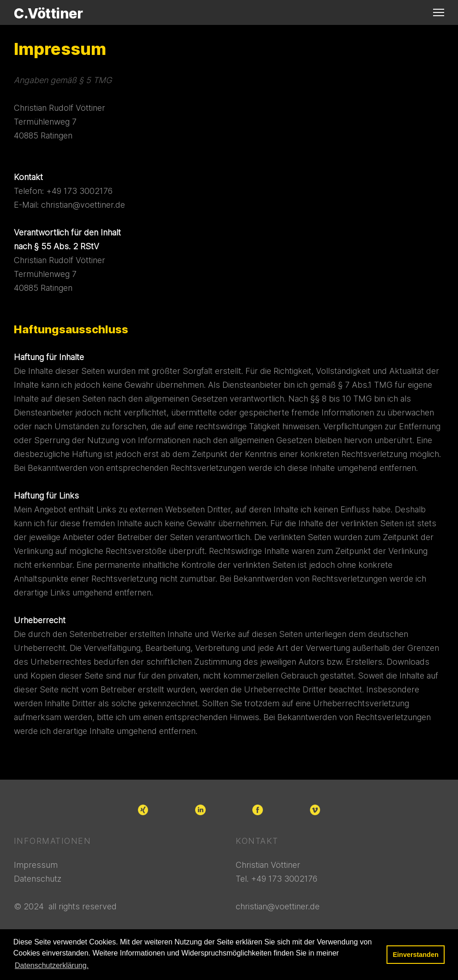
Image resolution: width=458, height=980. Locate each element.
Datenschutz (38, 879)
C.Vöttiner (48, 13)
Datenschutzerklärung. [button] (52, 965)
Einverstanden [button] (416, 955)
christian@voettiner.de (83, 205)
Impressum (36, 865)
